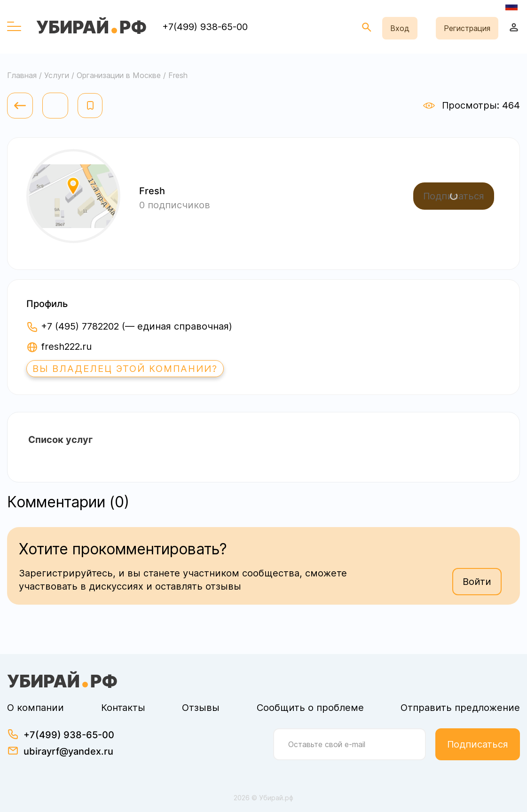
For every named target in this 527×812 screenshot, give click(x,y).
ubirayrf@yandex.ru (68, 751)
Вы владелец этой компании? (125, 369)
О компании (35, 708)
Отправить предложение (460, 708)
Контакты (123, 708)
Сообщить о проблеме (310, 708)
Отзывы (201, 708)
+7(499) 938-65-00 (205, 27)
